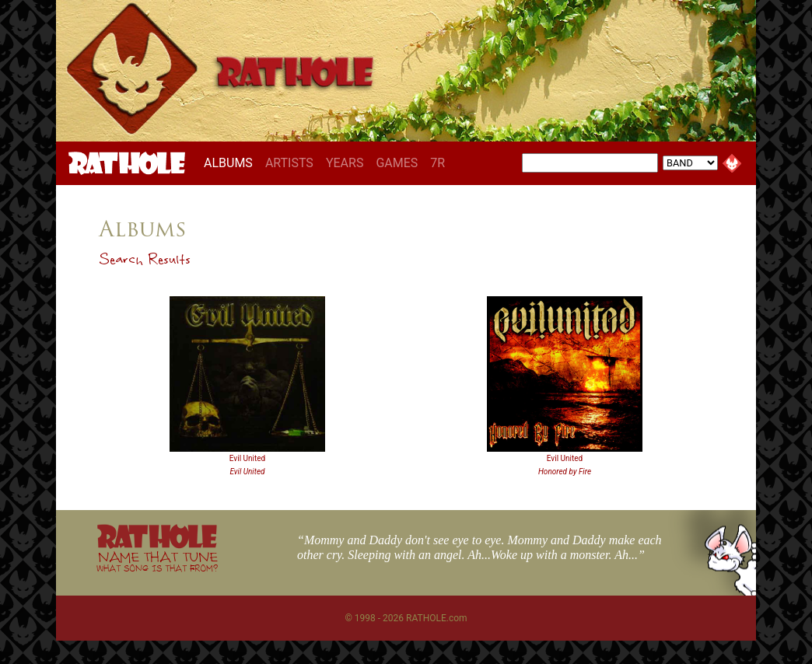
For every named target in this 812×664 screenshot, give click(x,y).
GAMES (397, 163)
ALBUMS (231, 163)
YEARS (345, 163)
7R (437, 163)
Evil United (247, 458)
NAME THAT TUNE (157, 561)
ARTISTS (289, 163)
